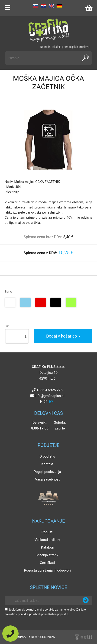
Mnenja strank (47, 555)
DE (59, 6)
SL (36, 6)
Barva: (9, 291)
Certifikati (47, 563)
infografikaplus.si (49, 396)
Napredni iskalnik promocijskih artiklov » (65, 47)
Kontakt (47, 464)
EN (51, 6)
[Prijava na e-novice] (86, 601)
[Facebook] (41, 402)
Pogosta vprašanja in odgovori (47, 570)
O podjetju (47, 456)
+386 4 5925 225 (49, 390)
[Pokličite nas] (10, 634)
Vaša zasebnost (47, 479)
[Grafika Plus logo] (48, 30)
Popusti (47, 532)
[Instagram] (46, 402)
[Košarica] (89, 8)
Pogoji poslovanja (47, 472)
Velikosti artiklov (47, 540)
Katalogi (47, 547)
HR (43, 6)
